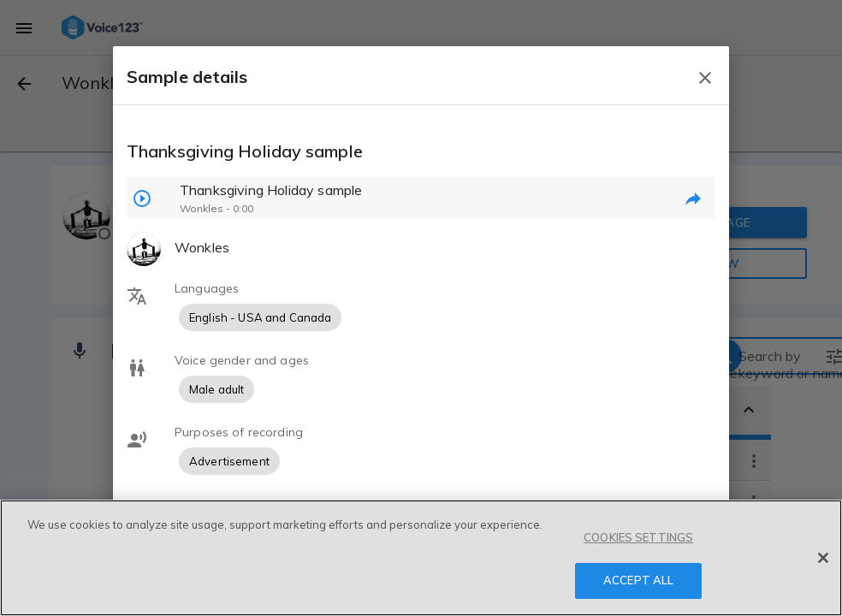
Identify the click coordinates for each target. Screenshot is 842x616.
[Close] (823, 558)
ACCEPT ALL (638, 580)
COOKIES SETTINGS (638, 537)
